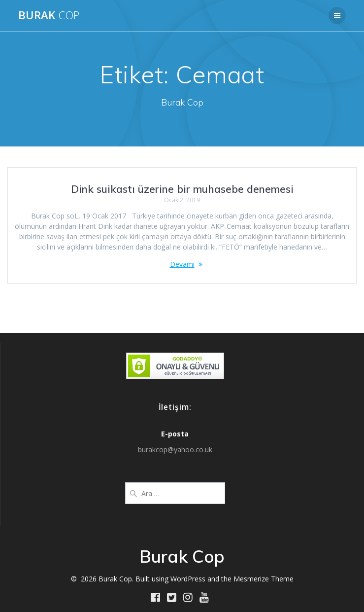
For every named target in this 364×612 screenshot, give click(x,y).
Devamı (182, 264)
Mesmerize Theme (264, 579)
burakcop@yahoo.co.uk (175, 450)
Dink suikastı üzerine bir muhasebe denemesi (182, 189)
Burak (49, 15)
